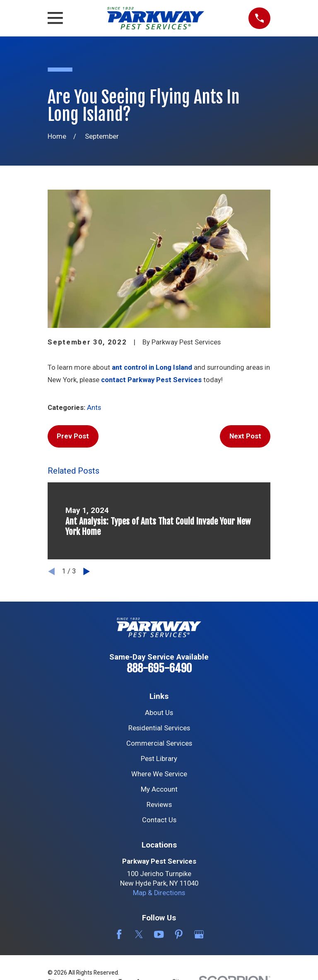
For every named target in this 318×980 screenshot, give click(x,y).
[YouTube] (159, 934)
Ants (94, 408)
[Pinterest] (179, 934)
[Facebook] (119, 934)
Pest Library (159, 759)
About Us (159, 713)
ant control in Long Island (152, 367)
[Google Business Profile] (199, 934)
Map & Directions (159, 893)
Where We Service (159, 774)
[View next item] (87, 571)
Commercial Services (159, 743)
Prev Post (73, 436)
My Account (159, 789)
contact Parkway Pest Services (152, 380)
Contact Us (159, 820)
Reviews (159, 805)
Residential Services (159, 728)
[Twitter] (139, 934)
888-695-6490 (159, 668)
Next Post (245, 436)
